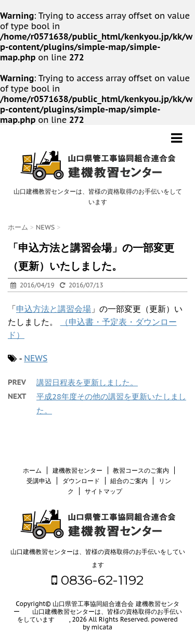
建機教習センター (77, 470)
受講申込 (39, 481)
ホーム (32, 470)
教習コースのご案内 (141, 470)
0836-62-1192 (97, 580)
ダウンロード (81, 481)
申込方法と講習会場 (54, 309)
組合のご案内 (129, 481)
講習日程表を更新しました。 (87, 382)
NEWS (36, 358)
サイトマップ (103, 491)
